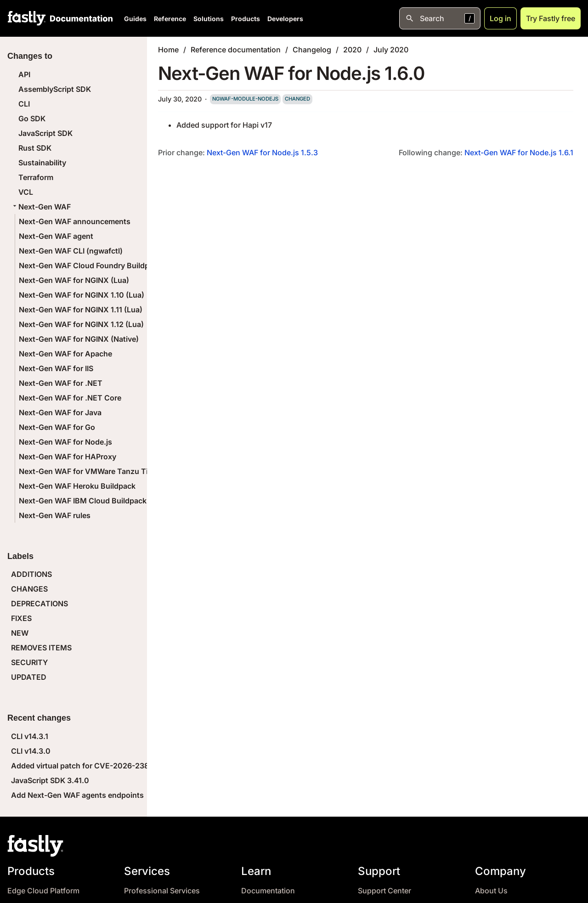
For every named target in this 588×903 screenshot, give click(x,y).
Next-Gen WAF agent (56, 236)
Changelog (312, 50)
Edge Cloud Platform (43, 891)
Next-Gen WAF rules (55, 515)
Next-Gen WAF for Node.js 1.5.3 (262, 152)
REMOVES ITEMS (41, 648)
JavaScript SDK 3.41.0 (50, 780)
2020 (352, 50)
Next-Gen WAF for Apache (65, 354)
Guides (135, 19)
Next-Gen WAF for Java (60, 412)
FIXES (21, 618)
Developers (285, 19)
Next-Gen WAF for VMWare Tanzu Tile (86, 471)
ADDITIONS (31, 574)
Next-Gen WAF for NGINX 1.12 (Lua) (81, 324)
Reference (170, 19)
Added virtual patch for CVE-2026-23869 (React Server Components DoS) (142, 766)
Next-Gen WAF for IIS (56, 368)
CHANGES (29, 589)
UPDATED (29, 677)
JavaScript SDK (45, 133)
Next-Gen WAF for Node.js (65, 442)
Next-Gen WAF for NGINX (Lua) (74, 280)
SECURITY (29, 662)
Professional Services (162, 891)
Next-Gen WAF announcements (75, 221)
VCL (26, 192)
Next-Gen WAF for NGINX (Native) (79, 339)
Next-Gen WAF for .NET (61, 383)
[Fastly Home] (27, 18)
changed (297, 99)
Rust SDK (35, 148)
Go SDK (32, 119)
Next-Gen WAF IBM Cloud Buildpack (83, 501)
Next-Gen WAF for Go (57, 427)
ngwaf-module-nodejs (245, 99)
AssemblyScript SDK (55, 89)
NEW (20, 633)
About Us (491, 891)
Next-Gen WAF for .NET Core (70, 398)
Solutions (209, 19)
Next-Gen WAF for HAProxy (68, 457)
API (24, 74)
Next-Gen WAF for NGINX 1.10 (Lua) (82, 295)
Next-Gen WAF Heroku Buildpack (77, 486)
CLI (24, 104)
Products (246, 19)
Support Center (384, 891)
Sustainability (42, 163)
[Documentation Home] (79, 18)
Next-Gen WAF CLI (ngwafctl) (71, 251)
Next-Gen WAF (41, 207)
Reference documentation (236, 50)
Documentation (268, 891)
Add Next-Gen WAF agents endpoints (77, 795)
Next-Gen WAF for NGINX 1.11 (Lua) (81, 310)
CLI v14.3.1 (30, 736)
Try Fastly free (551, 18)
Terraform (36, 177)
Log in (500, 18)
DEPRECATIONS (40, 604)
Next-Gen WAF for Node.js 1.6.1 (519, 152)
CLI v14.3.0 (31, 751)
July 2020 (391, 50)
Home (168, 50)
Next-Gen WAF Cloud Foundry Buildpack (90, 265)
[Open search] (440, 18)
